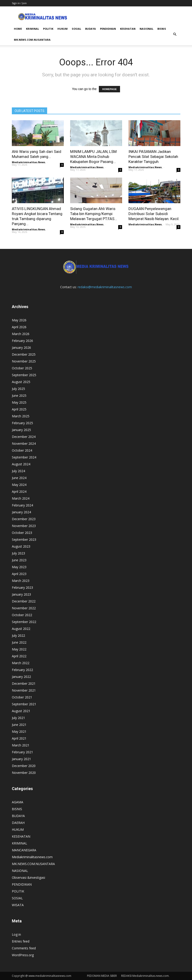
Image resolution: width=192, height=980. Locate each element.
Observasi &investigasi (28, 877)
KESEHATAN (128, 29)
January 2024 (21, 512)
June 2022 (19, 642)
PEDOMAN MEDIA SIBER (102, 976)
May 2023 (19, 567)
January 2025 (21, 430)
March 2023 (21, 581)
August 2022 (21, 629)
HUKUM (63, 29)
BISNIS (162, 29)
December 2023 (24, 519)
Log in (16, 934)
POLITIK (48, 29)
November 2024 (24, 443)
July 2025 (18, 389)
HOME (18, 29)
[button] (175, 34)
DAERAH (18, 823)
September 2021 (24, 704)
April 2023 (19, 574)
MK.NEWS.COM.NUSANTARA (32, 40)
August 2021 (21, 711)
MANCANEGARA (24, 850)
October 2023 (22, 533)
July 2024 (18, 471)
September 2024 (24, 457)
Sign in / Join (19, 3)
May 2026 (19, 320)
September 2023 (24, 539)
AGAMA (18, 802)
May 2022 (19, 649)
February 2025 (22, 423)
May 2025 (19, 402)
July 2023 (18, 553)
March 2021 (21, 745)
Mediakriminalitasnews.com (32, 857)
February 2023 (22, 587)
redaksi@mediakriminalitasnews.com (105, 287)
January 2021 (21, 759)
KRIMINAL (32, 29)
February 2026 (22, 341)
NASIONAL (146, 29)
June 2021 (19, 725)
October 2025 (22, 368)
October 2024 (22, 450)
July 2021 (18, 718)
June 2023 (19, 560)
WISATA (18, 905)
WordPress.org (23, 955)
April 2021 (19, 738)
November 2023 (24, 526)
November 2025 (24, 361)
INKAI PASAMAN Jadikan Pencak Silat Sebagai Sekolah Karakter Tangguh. (153, 157)
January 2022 (21, 677)
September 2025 (24, 375)
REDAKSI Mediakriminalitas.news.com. (145, 976)
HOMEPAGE (109, 89)
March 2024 (21, 498)
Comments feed (24, 948)
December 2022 (24, 601)
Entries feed (21, 941)
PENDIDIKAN (108, 29)
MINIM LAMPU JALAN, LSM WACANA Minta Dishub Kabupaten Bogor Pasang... (93, 157)
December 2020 (24, 766)
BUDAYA (91, 29)
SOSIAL (76, 29)
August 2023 (21, 546)
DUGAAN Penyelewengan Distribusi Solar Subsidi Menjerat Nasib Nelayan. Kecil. (154, 214)
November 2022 (24, 608)
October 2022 (22, 615)
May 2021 (19, 731)
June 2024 (19, 478)
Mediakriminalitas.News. (29, 162)
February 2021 (22, 752)
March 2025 (21, 416)
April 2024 (19, 491)
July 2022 (18, 635)
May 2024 (19, 485)
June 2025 (19, 395)
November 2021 (24, 690)
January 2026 (21, 348)
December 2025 (24, 354)
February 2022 (22, 670)
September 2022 (24, 622)
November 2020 (24, 773)
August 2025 (21, 382)
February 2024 (22, 505)
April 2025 (19, 409)
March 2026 (21, 334)
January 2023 (21, 594)
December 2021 (24, 683)
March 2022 (21, 663)
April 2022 (19, 656)
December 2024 (24, 437)
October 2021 (22, 697)
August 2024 (21, 464)
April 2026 (19, 327)
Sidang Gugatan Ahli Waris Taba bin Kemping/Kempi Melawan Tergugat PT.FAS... (94, 214)
